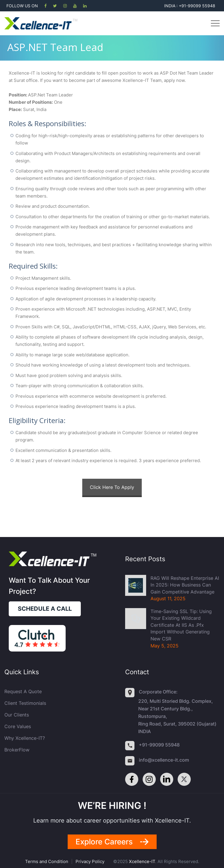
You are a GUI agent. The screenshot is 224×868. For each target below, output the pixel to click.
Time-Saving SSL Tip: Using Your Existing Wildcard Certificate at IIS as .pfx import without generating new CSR (181, 625)
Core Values (18, 726)
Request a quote (23, 691)
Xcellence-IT (142, 861)
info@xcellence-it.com (164, 760)
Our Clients (17, 715)
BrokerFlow (17, 750)
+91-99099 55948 (159, 745)
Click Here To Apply (112, 487)
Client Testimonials (25, 703)
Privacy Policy (90, 861)
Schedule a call (45, 609)
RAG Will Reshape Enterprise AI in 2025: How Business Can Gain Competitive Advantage (185, 585)
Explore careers (104, 842)
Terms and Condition (47, 861)
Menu (215, 23)
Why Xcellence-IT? (25, 738)
